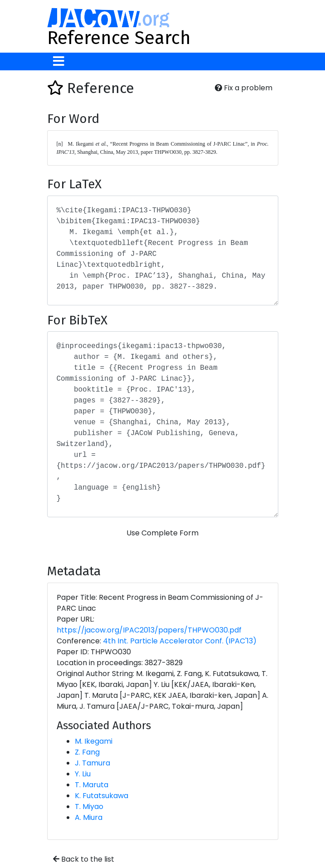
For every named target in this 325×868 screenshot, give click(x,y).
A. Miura (89, 817)
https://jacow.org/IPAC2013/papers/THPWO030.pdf (149, 630)
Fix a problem (244, 88)
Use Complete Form (162, 533)
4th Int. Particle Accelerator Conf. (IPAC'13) (180, 641)
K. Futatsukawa (102, 796)
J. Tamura (92, 763)
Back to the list (84, 859)
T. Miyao (89, 807)
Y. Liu (83, 774)
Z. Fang (87, 752)
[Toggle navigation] (59, 61)
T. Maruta (92, 785)
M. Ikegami (94, 741)
